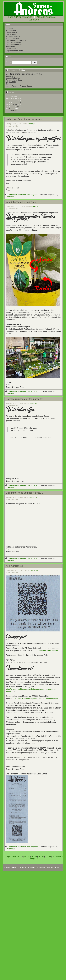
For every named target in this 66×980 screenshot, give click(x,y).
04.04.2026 (14, 110)
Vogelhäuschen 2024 (14, 51)
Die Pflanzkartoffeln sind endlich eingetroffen (24, 74)
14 (14, 104)
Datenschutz (11, 49)
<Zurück (16, 857)
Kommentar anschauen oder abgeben (22, 195)
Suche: (9, 57)
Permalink (10, 197)
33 (50, 857)
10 (20, 102)
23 (18, 106)
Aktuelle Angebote (46, 17)
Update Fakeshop (13, 78)
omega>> (34, 859)
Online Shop (11, 34)
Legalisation (11, 76)
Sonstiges (34, 20)
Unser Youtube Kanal (14, 45)
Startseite (10, 28)
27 (29, 857)
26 (9, 108)
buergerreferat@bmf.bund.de (47, 651)
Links (9, 24)
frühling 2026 (11, 82)
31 (43, 857)
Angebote (35, 206)
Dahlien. (9, 84)
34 (53, 857)
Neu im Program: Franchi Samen (19, 86)
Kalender (10, 92)
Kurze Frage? (11, 30)
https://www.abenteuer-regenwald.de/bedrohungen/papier (35, 698)
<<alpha (8, 857)
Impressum (10, 47)
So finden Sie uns (13, 36)
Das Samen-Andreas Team (17, 41)
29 (36, 857)
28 (32, 857)
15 (16, 104)
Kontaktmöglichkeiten (14, 39)
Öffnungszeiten (12, 32)
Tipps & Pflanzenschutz (20, 17)
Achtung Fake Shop (14, 80)
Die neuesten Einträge (15, 70)
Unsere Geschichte (13, 43)
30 (39, 857)
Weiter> (59, 857)
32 (46, 857)
